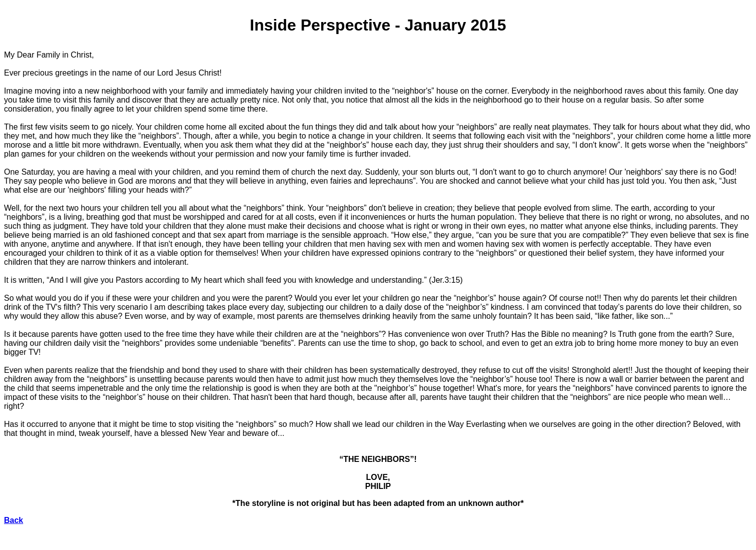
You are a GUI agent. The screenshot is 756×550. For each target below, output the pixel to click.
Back (14, 520)
